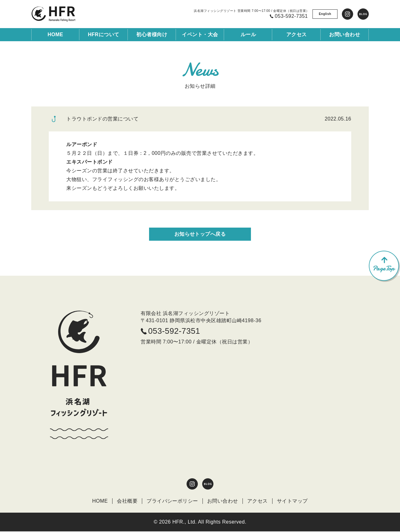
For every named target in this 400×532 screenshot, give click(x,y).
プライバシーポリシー (172, 501)
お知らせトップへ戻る (200, 234)
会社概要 (127, 501)
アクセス (257, 501)
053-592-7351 (171, 331)
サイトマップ (292, 501)
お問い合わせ (223, 501)
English (325, 14)
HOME (55, 34)
